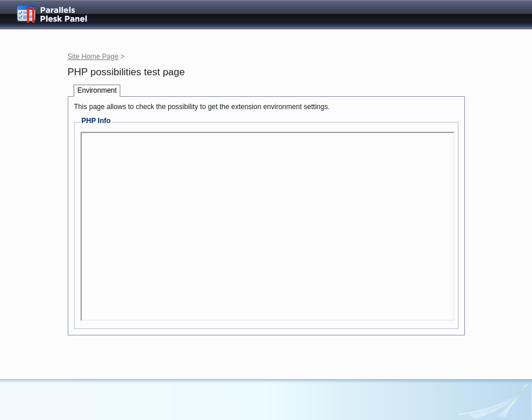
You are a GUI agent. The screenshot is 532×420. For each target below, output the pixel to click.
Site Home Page (93, 57)
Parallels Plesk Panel (61, 14)
